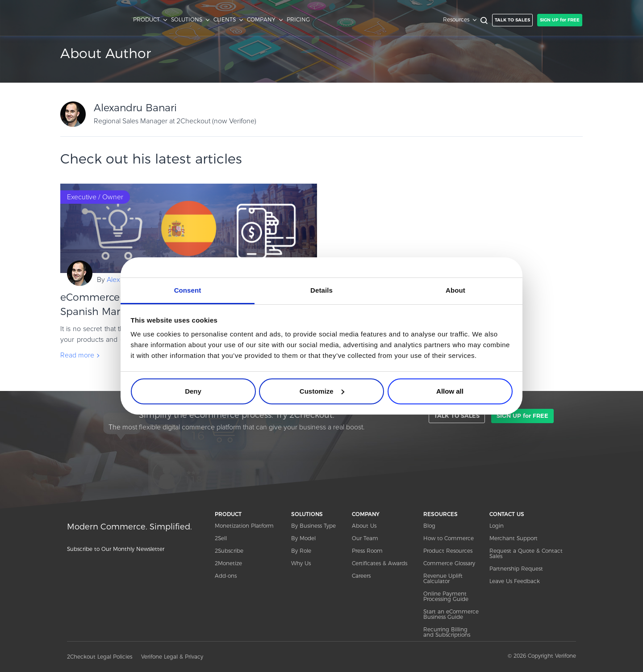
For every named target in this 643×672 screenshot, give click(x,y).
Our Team (365, 538)
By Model (303, 538)
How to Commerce (449, 538)
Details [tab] (321, 290)
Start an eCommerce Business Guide (451, 614)
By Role (301, 551)
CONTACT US (507, 514)
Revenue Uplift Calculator (443, 578)
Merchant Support (514, 538)
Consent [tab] (188, 290)
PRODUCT (146, 20)
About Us (364, 526)
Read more (77, 355)
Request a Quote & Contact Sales (526, 553)
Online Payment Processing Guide (446, 596)
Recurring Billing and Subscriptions (447, 632)
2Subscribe (229, 551)
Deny (193, 391)
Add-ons (226, 576)
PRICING (298, 20)
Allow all (450, 391)
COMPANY (261, 20)
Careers (361, 576)
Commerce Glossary (449, 563)
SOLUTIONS (187, 20)
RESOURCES (440, 514)
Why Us (301, 563)
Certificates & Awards (380, 563)
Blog (429, 526)
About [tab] (455, 290)
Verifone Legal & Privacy (172, 657)
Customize (322, 391)
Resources (456, 20)
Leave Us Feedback (515, 581)
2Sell (221, 538)
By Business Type (313, 526)
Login (497, 526)
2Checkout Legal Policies (100, 657)
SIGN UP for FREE (560, 20)
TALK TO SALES (512, 20)
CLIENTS (225, 20)
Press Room (367, 551)
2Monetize (228, 563)
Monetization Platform (244, 526)
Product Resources (448, 551)
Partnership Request (516, 569)
